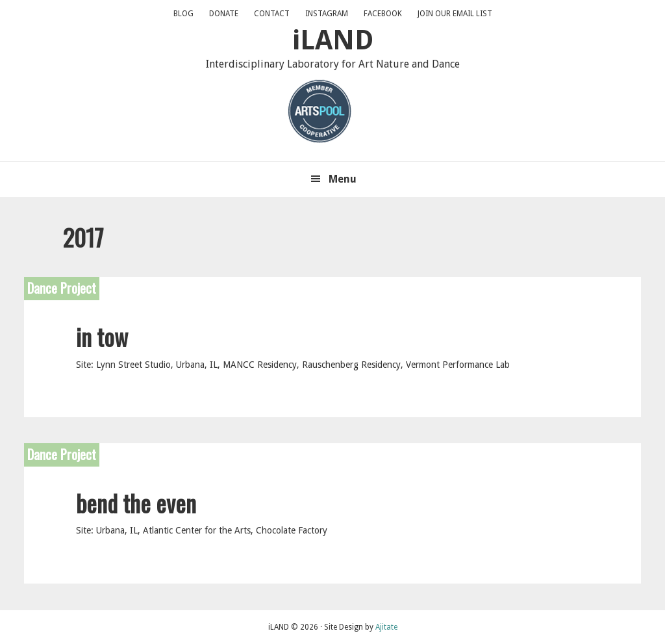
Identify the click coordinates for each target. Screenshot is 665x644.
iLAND (333, 40)
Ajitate (386, 627)
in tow (102, 336)
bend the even (136, 503)
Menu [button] (343, 179)
